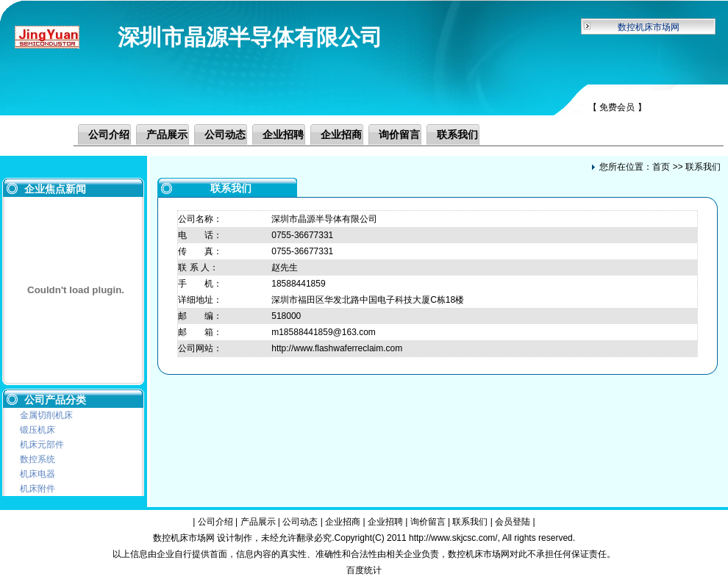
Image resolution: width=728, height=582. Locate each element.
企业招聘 (283, 134)
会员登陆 (513, 522)
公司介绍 (109, 134)
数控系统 (38, 459)
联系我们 (457, 134)
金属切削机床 (46, 415)
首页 (661, 167)
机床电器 (38, 474)
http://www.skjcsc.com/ (453, 538)
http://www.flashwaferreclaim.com (337, 348)
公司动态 (225, 134)
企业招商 (341, 134)
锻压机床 (38, 430)
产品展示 (167, 134)
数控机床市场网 (649, 27)
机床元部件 (42, 445)
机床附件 (38, 489)
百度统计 (364, 570)
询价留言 (399, 134)
